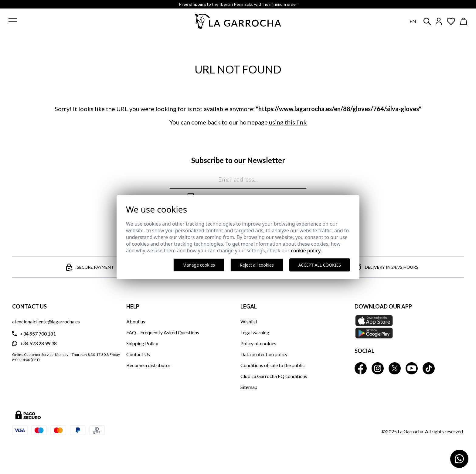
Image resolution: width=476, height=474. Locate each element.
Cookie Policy (306, 251)
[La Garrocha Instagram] (378, 368)
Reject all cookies (257, 265)
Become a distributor (148, 365)
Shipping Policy (142, 343)
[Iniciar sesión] (439, 21)
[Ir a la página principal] (238, 21)
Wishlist (249, 321)
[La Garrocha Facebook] (361, 368)
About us (136, 321)
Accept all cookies (320, 265)
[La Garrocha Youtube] (412, 368)
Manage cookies (199, 265)
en (413, 21)
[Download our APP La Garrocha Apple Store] (409, 327)
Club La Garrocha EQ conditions (274, 376)
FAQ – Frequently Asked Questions (163, 332)
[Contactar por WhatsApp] (459, 459)
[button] (49, 21)
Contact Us (138, 354)
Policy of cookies (258, 343)
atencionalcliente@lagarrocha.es (46, 321)
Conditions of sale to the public (273, 365)
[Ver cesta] (464, 21)
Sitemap (249, 387)
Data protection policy (264, 354)
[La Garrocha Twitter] (395, 368)
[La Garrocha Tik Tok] (429, 368)
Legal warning (255, 332)
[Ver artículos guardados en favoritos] (451, 21)
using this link (288, 122)
